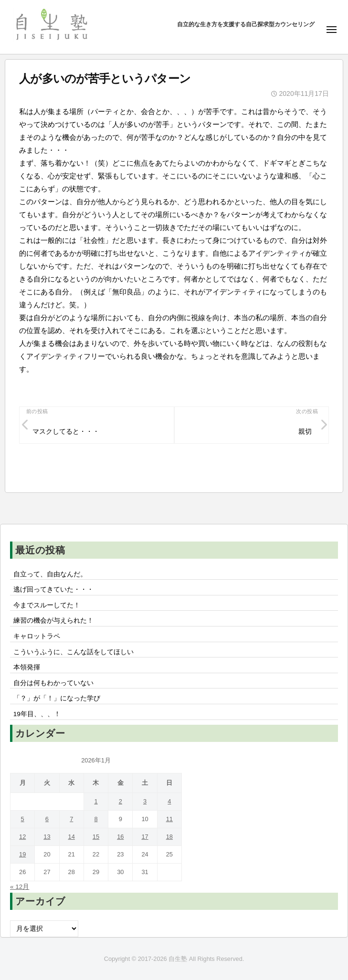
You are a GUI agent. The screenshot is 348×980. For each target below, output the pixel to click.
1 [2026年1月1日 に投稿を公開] (96, 801)
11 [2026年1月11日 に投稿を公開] (169, 819)
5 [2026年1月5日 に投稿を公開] (23, 819)
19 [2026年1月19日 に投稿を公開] (22, 854)
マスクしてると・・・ (66, 432)
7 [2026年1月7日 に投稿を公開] (71, 819)
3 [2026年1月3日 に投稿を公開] (145, 801)
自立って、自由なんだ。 (50, 574)
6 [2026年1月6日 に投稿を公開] (47, 819)
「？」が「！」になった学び (57, 698)
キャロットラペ (37, 636)
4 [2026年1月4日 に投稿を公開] (169, 801)
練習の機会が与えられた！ (53, 620)
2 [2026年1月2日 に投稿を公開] (121, 801)
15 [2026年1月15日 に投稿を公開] (96, 837)
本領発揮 (27, 667)
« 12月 (20, 887)
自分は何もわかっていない (53, 683)
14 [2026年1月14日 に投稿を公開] (72, 837)
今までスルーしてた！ (47, 605)
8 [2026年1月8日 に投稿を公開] (96, 819)
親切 (305, 432)
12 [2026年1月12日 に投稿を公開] (22, 837)
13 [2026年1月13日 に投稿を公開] (47, 837)
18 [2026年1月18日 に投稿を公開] (169, 837)
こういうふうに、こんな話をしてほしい (74, 652)
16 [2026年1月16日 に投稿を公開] (120, 837)
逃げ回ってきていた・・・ (53, 589)
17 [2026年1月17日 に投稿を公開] (145, 837)
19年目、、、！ (37, 714)
